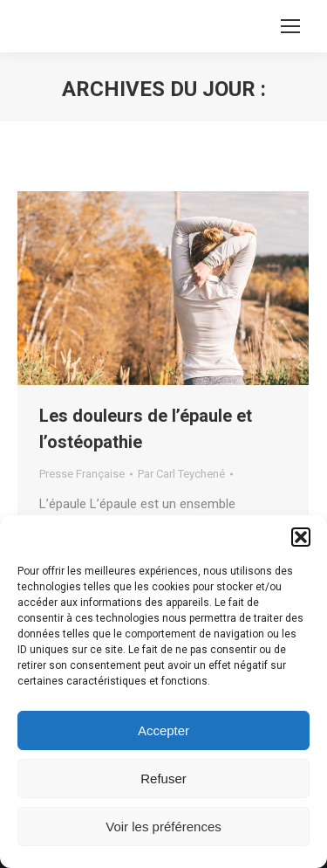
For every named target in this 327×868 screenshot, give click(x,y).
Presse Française (82, 474)
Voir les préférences (163, 827)
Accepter (163, 730)
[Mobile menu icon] (290, 26)
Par (181, 474)
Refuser (163, 778)
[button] (301, 537)
